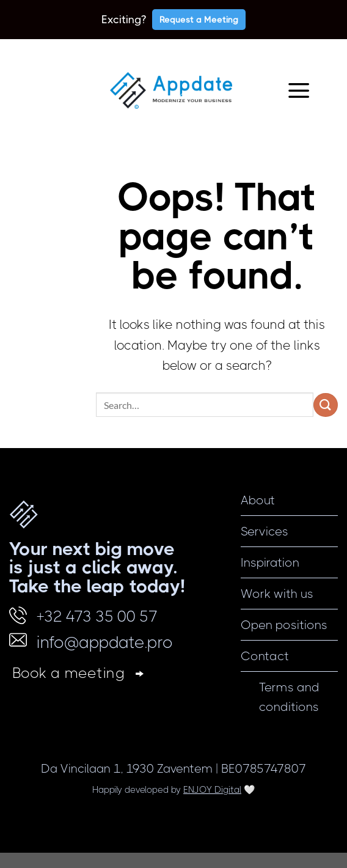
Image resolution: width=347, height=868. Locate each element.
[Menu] (299, 91)
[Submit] (326, 405)
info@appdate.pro (105, 642)
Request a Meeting (199, 20)
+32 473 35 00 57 (97, 616)
